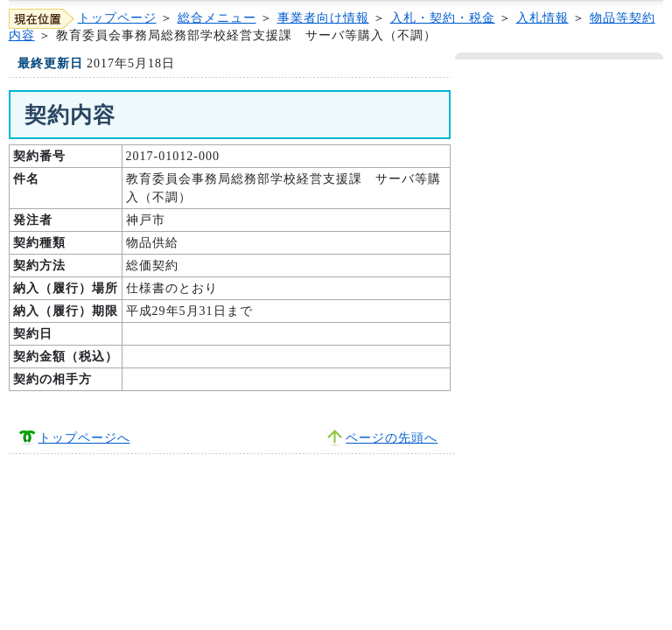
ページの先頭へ (392, 438)
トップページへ (84, 438)
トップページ (117, 18)
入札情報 (542, 18)
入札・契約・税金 (443, 18)
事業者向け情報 (323, 18)
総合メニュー (217, 18)
